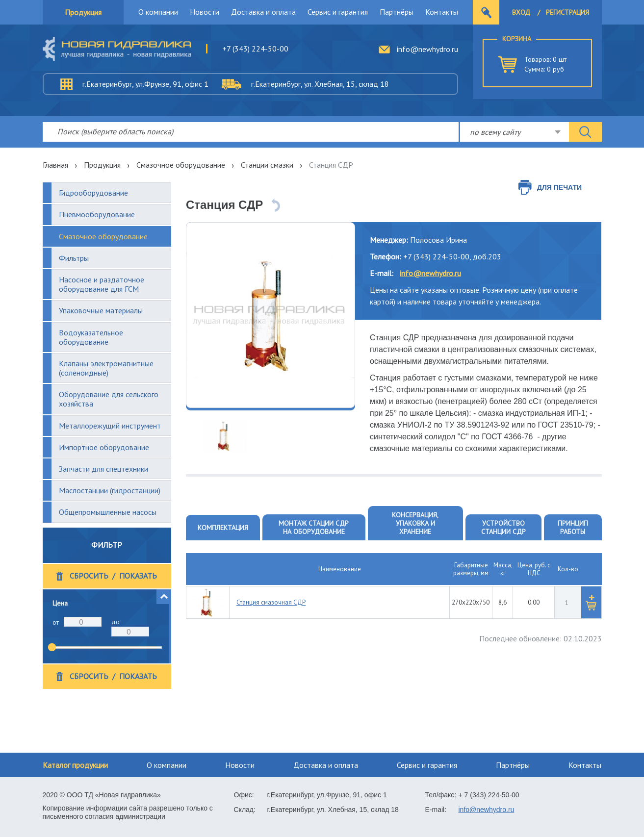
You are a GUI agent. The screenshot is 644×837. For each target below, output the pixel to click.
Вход (521, 12)
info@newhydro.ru (427, 49)
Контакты (442, 12)
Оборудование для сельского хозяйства (109, 399)
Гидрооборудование (93, 193)
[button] (164, 597)
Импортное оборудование (104, 447)
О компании (158, 12)
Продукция (83, 12)
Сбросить (89, 576)
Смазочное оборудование (181, 165)
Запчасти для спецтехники (103, 469)
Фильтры (74, 258)
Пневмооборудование (97, 214)
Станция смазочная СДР (271, 602)
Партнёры (397, 12)
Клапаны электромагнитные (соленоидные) (106, 368)
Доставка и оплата (263, 12)
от (56, 622)
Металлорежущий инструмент (110, 426)
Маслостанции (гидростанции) (110, 490)
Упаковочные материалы (101, 310)
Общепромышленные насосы (108, 512)
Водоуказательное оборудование (91, 337)
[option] (270, 315)
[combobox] (515, 132)
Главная (55, 165)
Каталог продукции (75, 765)
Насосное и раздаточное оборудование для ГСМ (102, 284)
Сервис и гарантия (338, 12)
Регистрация (567, 12)
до (116, 622)
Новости (205, 12)
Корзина (517, 39)
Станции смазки (267, 165)
